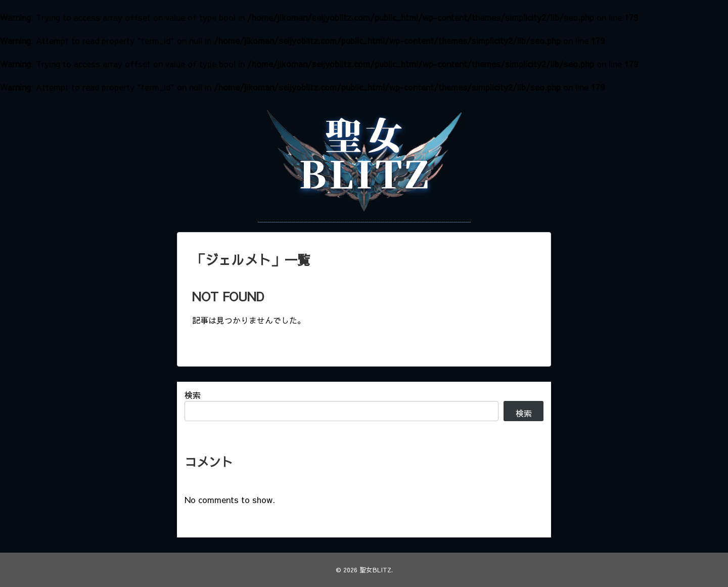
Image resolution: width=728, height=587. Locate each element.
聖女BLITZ (375, 570)
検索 (193, 395)
